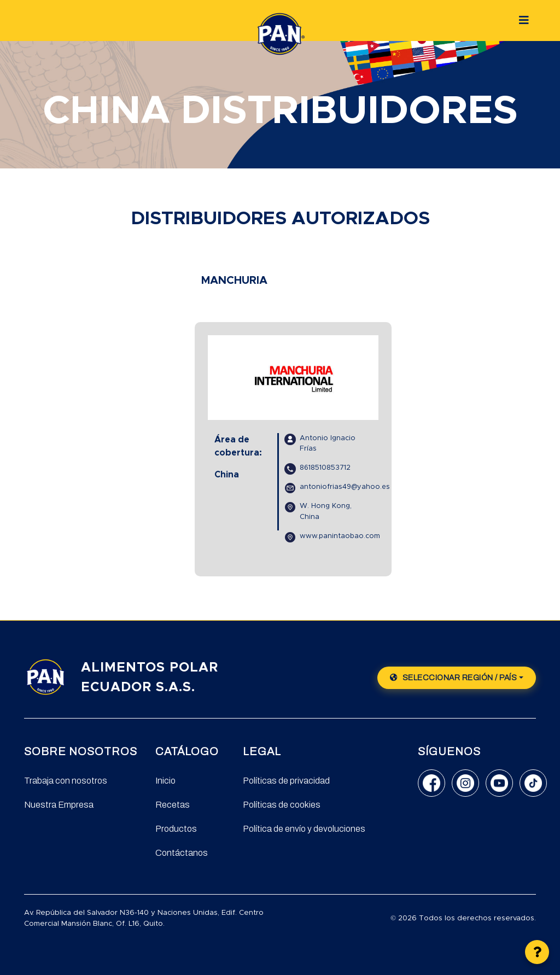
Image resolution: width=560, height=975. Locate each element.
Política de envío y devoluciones (304, 829)
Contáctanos (182, 853)
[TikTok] (533, 783)
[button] (537, 952)
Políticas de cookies (282, 805)
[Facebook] (431, 783)
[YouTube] (499, 783)
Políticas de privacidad (286, 781)
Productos (176, 829)
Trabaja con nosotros (66, 781)
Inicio (165, 781)
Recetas (173, 805)
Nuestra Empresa (59, 805)
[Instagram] (465, 783)
